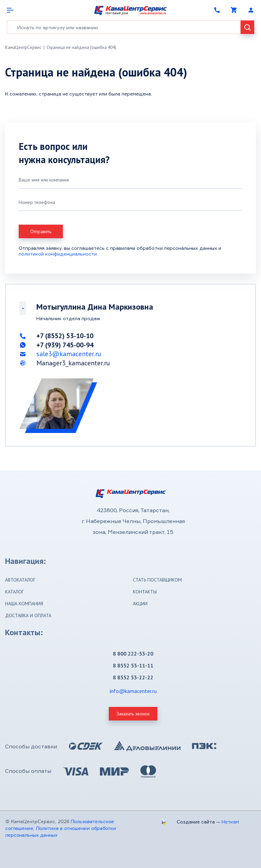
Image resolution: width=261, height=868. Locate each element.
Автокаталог (20, 580)
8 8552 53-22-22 (133, 677)
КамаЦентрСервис (23, 47)
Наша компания (24, 604)
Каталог (14, 592)
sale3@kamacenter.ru (69, 354)
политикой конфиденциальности (58, 254)
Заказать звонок (133, 714)
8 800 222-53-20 (133, 654)
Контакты (145, 592)
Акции (140, 604)
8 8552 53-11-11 (133, 665)
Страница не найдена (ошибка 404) (81, 47)
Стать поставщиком (157, 580)
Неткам (230, 822)
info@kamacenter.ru (133, 691)
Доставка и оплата (28, 615)
